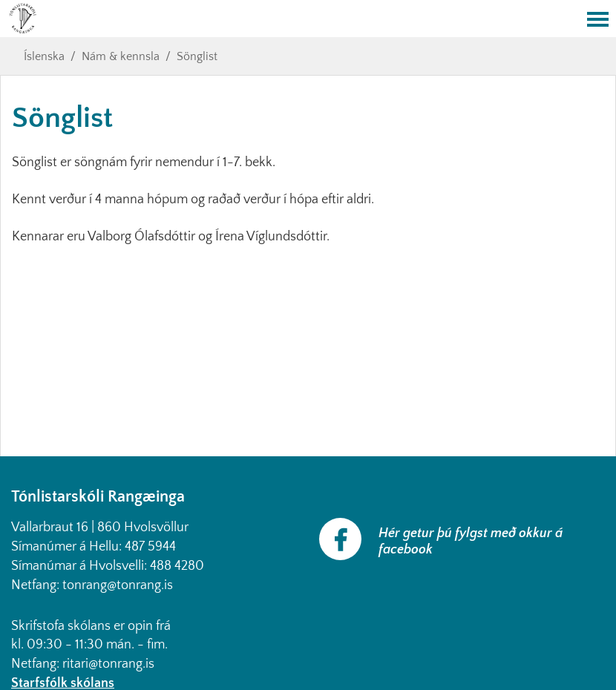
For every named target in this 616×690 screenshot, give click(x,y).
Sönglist (197, 56)
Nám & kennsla (121, 56)
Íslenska (44, 56)
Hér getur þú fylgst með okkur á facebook (471, 542)
